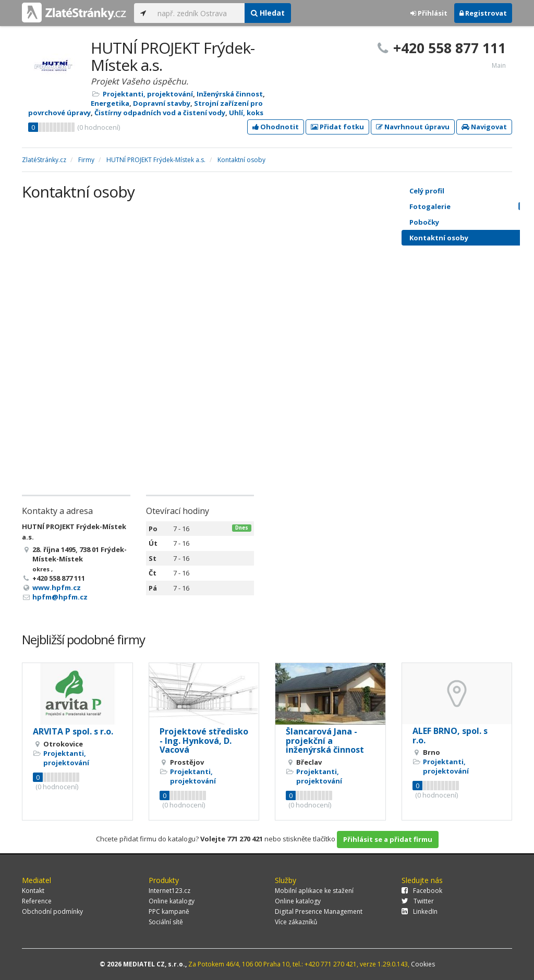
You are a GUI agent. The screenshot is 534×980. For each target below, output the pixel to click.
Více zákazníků (296, 922)
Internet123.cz (169, 891)
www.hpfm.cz (57, 587)
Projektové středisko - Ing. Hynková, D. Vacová (204, 740)
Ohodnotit (276, 127)
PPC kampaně (169, 911)
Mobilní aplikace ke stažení (314, 891)
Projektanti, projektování (148, 94)
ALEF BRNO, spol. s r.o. (450, 736)
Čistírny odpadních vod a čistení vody (160, 113)
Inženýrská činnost (230, 94)
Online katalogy (172, 901)
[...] (198, 13)
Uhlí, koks (246, 113)
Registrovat (483, 13)
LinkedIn (420, 911)
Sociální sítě (166, 922)
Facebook (422, 891)
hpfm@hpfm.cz (60, 597)
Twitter (418, 901)
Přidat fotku (337, 127)
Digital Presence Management (319, 911)
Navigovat (484, 127)
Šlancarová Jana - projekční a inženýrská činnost (325, 740)
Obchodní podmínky (52, 911)
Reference (37, 901)
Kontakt (33, 891)
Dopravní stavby (162, 103)
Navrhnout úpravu (413, 127)
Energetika (110, 103)
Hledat (268, 13)
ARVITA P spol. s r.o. (73, 731)
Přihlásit (429, 13)
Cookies (423, 964)
